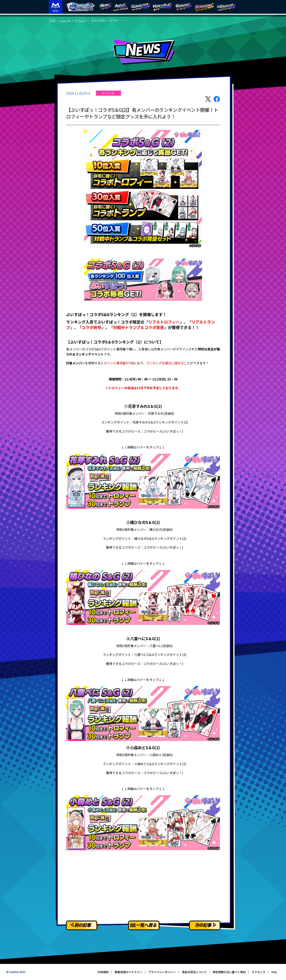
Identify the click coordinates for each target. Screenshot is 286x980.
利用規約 (103, 972)
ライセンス (259, 972)
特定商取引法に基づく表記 (229, 972)
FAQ (274, 972)
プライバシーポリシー (162, 972)
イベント (80, 20)
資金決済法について (194, 972)
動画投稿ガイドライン (128, 972)
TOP (52, 20)
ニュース (65, 20)
